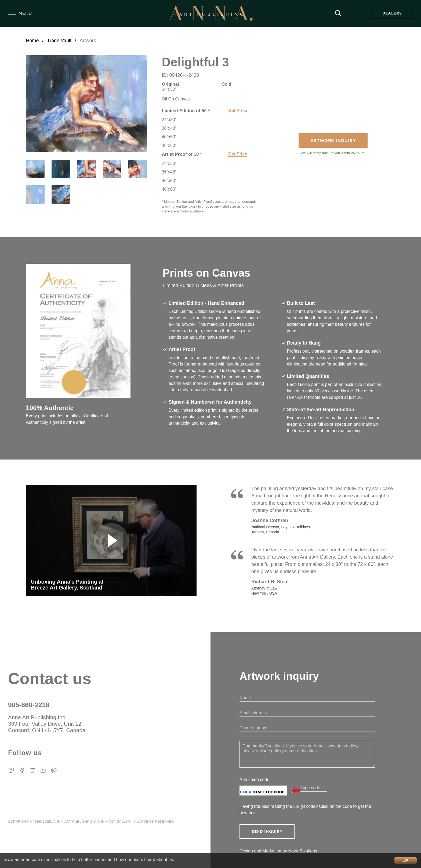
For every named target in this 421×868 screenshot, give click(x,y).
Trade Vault (59, 41)
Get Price (238, 111)
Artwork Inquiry (333, 141)
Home (32, 41)
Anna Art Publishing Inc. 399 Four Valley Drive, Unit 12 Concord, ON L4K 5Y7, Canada (48, 724)
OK (406, 860)
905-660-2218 (29, 705)
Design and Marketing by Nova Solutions (278, 851)
